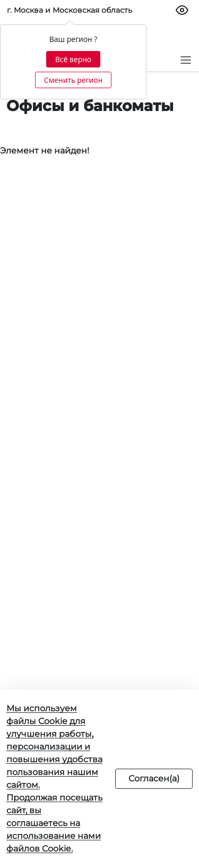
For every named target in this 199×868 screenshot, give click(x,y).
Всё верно (73, 59)
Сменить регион (73, 80)
